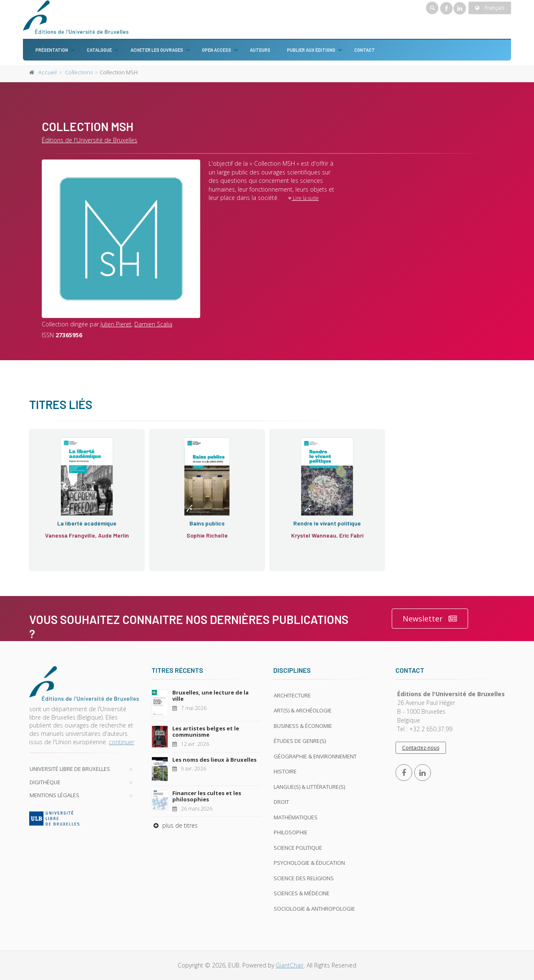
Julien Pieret (116, 324)
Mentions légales (54, 795)
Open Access (217, 50)
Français (490, 8)
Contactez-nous (421, 748)
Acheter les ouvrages (157, 50)
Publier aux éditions (311, 50)
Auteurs (260, 50)
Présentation (52, 50)
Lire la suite (304, 198)
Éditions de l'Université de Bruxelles (89, 140)
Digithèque (45, 782)
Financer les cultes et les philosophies (207, 796)
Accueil (48, 72)
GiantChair (290, 965)
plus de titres (175, 825)
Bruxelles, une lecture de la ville (210, 696)
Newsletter (430, 619)
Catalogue (99, 50)
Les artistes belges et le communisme (206, 732)
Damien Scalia (153, 324)
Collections (79, 72)
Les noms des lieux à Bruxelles (214, 760)
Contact (365, 50)
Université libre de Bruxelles (70, 769)
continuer (122, 742)
